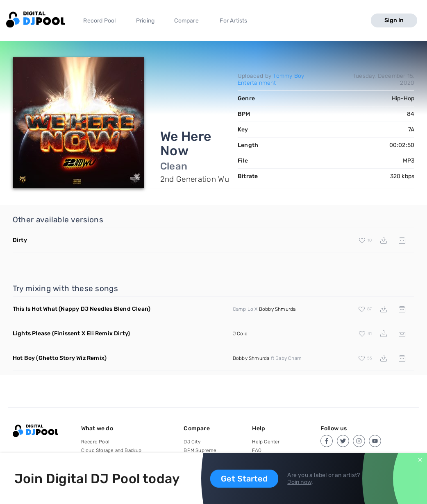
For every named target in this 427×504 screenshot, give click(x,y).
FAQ (257, 450)
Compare (186, 21)
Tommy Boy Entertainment (271, 79)
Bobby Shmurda (277, 309)
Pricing (145, 21)
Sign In (394, 20)
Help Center (266, 442)
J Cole (240, 334)
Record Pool (99, 21)
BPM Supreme (200, 450)
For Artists (233, 21)
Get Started (244, 479)
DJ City (192, 442)
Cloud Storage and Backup (111, 450)
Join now (299, 482)
